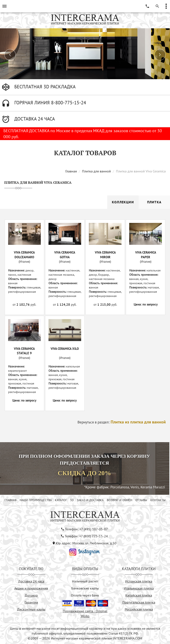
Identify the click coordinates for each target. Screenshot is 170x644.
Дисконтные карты (31, 609)
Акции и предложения (31, 588)
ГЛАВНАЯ (10, 500)
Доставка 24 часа (31, 581)
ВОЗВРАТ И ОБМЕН (119, 500)
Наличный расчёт (85, 581)
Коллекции (123, 202)
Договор (31, 595)
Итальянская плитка (139, 588)
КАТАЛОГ (61, 500)
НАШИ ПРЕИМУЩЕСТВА (36, 500)
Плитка (154, 202)
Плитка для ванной (96, 171)
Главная (71, 171)
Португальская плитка (139, 602)
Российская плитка (139, 609)
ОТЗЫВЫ (141, 500)
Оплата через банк (85, 595)
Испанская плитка (139, 581)
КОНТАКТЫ (158, 500)
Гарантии (31, 602)
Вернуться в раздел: (122, 422)
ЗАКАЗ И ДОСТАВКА (90, 500)
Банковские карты (85, 588)
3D (72, 500)
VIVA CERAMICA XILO (65, 349)
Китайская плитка (139, 595)
